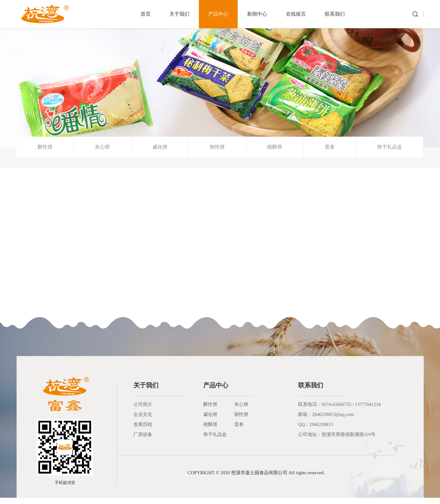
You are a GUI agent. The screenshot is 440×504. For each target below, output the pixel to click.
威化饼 (160, 153)
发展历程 (143, 431)
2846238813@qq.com (333, 421)
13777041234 (368, 411)
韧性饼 (217, 153)
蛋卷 (330, 153)
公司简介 (143, 411)
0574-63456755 (336, 411)
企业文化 (143, 421)
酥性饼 (45, 153)
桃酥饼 (275, 153)
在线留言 (296, 14)
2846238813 (321, 431)
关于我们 (179, 14)
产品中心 (218, 14)
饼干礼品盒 (390, 153)
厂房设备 (143, 441)
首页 (146, 14)
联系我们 (335, 14)
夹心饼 (102, 153)
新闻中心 (257, 14)
